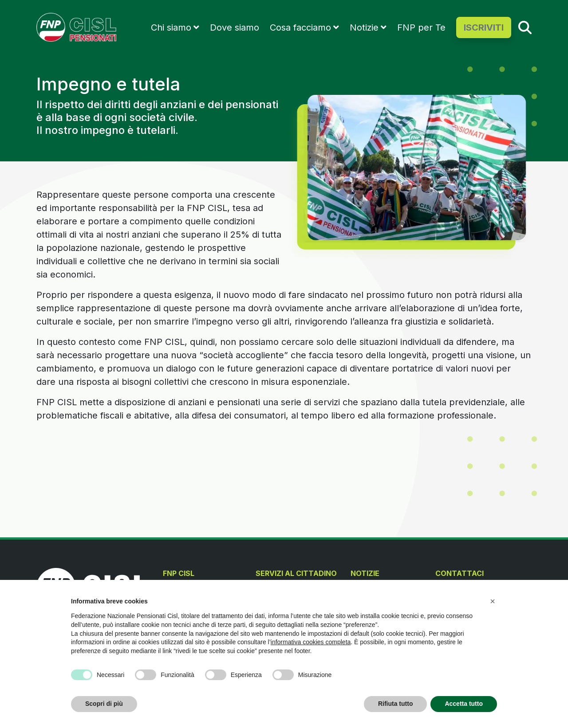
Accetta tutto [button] (464, 704)
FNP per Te (421, 27)
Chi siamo (171, 27)
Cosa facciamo (300, 27)
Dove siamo (235, 27)
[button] (493, 601)
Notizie (364, 27)
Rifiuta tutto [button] (396, 704)
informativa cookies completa (311, 642)
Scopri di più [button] (104, 704)
